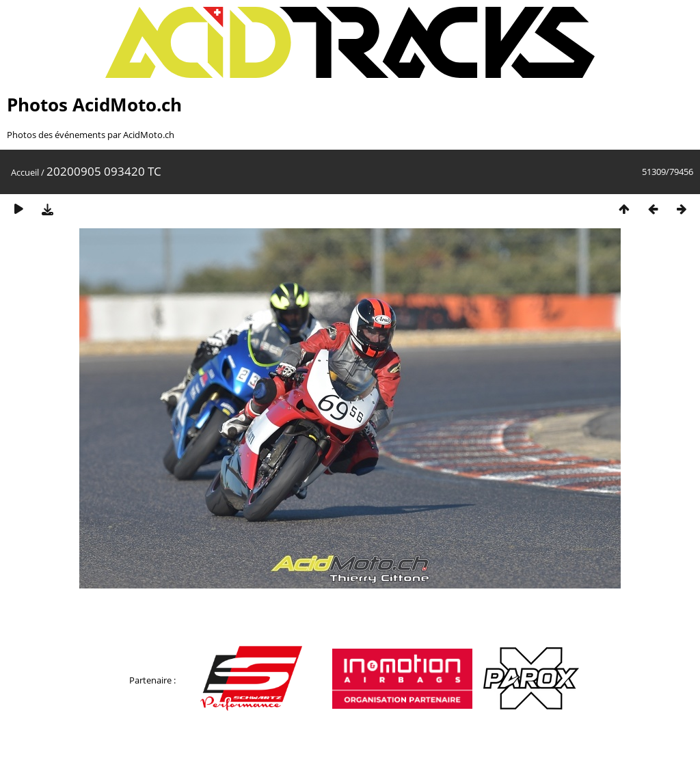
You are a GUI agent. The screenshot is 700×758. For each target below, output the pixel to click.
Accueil (25, 172)
